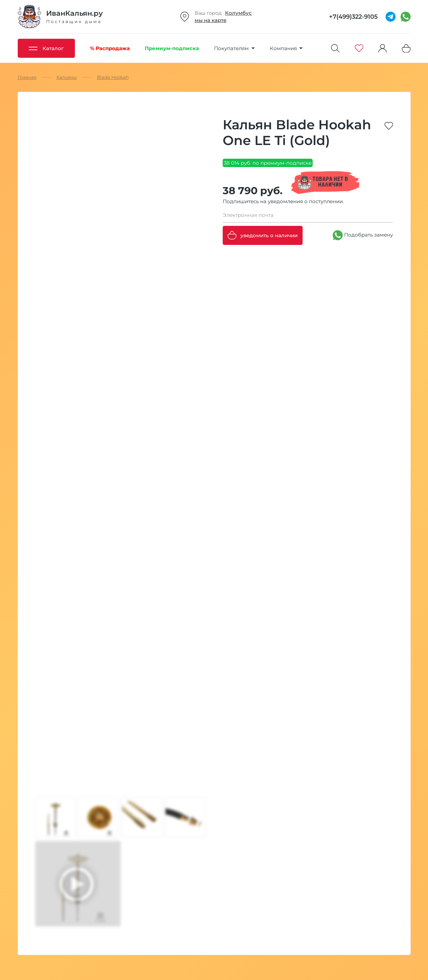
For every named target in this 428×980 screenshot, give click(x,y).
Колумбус (238, 13)
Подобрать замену (363, 235)
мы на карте (210, 20)
